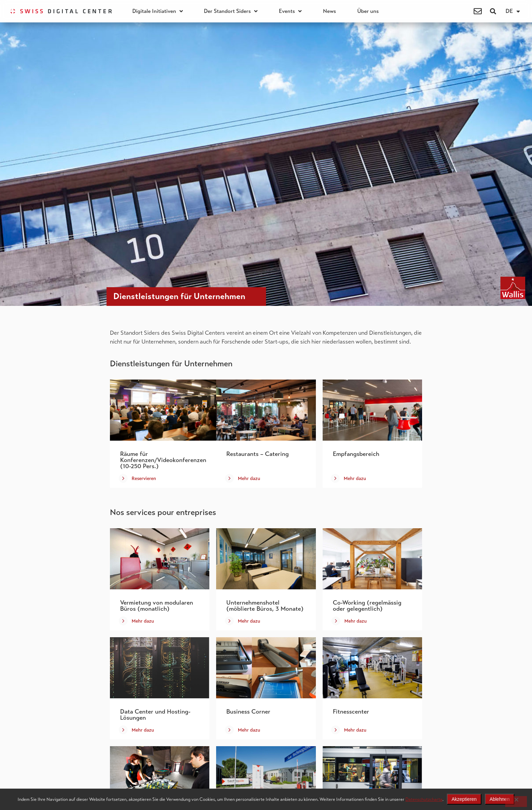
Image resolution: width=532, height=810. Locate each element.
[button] (493, 11)
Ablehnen (500, 799)
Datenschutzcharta (424, 799)
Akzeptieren (464, 799)
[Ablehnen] (516, 802)
